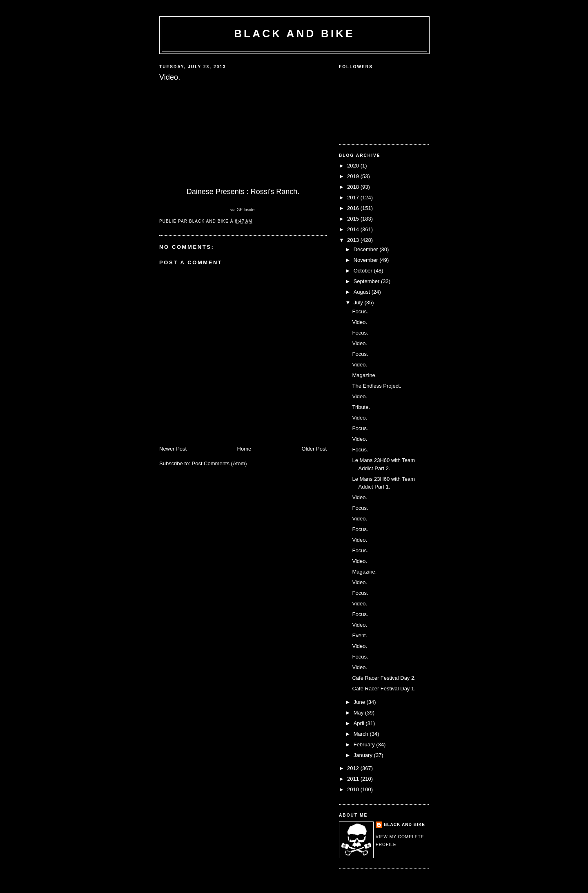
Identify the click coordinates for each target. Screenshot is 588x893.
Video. (360, 322)
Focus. (360, 311)
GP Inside (246, 210)
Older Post (314, 449)
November (367, 260)
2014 (354, 229)
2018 (354, 187)
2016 (354, 208)
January (364, 755)
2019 (354, 176)
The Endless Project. (376, 386)
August (363, 292)
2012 (354, 768)
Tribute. (361, 407)
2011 (354, 779)
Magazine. (364, 375)
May (359, 713)
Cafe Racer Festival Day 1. (384, 689)
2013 (354, 240)
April (360, 723)
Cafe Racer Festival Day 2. (384, 678)
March (362, 734)
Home (244, 449)
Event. (360, 635)
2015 (354, 219)
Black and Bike (294, 33)
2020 (354, 166)
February (365, 745)
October (364, 271)
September (367, 281)
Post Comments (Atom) (219, 463)
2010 (354, 789)
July (359, 303)
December (367, 249)
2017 (354, 198)
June (360, 702)
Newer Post (173, 449)
